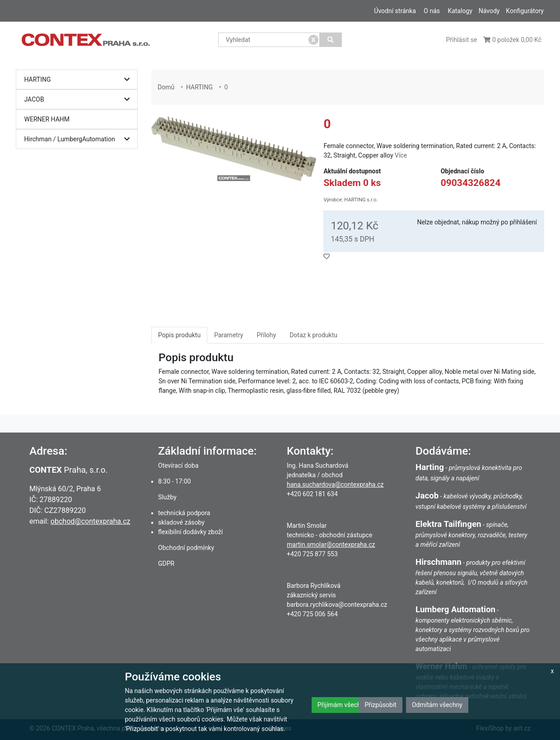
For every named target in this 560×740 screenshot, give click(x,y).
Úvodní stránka (395, 11)
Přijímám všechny (342, 705)
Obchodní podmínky (186, 548)
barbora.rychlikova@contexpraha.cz (337, 605)
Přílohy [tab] (266, 335)
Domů (166, 87)
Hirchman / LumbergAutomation (79, 139)
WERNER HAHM (47, 119)
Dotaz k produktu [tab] (313, 335)
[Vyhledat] (331, 40)
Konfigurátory (525, 11)
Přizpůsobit (380, 705)
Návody (489, 11)
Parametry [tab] (229, 335)
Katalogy (460, 11)
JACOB (79, 100)
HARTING (79, 80)
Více (401, 155)
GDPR (166, 563)
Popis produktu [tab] (179, 335)
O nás (432, 11)
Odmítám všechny (437, 705)
